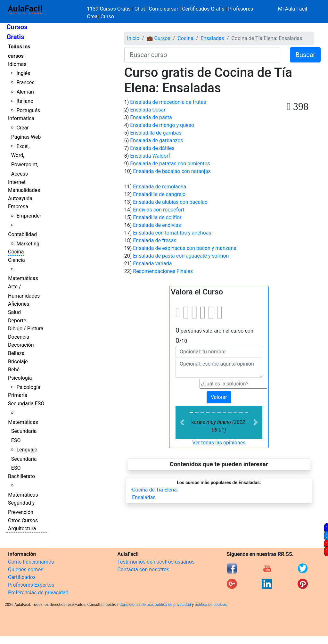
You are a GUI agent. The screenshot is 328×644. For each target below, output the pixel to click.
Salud (14, 312)
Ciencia (16, 260)
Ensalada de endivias (157, 225)
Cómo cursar (164, 9)
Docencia (19, 337)
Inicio (133, 38)
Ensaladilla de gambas (156, 133)
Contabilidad (22, 234)
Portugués (28, 110)
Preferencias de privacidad (38, 593)
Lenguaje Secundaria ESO (24, 459)
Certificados (22, 577)
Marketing (28, 244)
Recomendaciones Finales (163, 271)
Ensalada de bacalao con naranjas (172, 171)
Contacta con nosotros (143, 570)
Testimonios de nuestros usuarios (156, 562)
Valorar (219, 397)
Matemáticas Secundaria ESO (23, 431)
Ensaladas (212, 38)
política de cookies (211, 605)
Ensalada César (148, 110)
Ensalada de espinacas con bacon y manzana (185, 248)
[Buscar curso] (202, 55)
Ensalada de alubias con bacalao (170, 202)
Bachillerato (21, 476)
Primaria (18, 395)
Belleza (16, 353)
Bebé (14, 370)
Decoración (21, 345)
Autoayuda (20, 198)
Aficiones (19, 304)
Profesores (241, 9)
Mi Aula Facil (293, 9)
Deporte (17, 321)
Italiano (25, 101)
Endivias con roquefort (159, 210)
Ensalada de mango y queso (162, 125)
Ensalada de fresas (155, 240)
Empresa (18, 206)
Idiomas (17, 64)
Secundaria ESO (26, 404)
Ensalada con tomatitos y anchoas (172, 233)
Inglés (23, 73)
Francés (25, 83)
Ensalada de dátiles (152, 148)
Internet (17, 182)
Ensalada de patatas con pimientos (170, 164)
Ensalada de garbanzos (156, 140)
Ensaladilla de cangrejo (159, 194)
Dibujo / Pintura (26, 329)
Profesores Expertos (31, 585)
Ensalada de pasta (151, 117)
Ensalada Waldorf (150, 156)
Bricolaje (18, 362)
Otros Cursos (23, 520)
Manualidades (24, 190)
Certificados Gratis (203, 9)
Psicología (20, 378)
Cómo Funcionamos (31, 562)
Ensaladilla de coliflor (157, 217)
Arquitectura (22, 528)
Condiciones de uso (136, 605)
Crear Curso (101, 17)
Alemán (25, 92)
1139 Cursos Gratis (110, 9)
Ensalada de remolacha (160, 187)
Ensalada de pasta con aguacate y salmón (181, 256)
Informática (21, 118)
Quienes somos (26, 570)
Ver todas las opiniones (219, 443)
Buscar (305, 55)
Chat (140, 9)
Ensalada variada (152, 264)
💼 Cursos (159, 38)
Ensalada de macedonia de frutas (168, 102)
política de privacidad (173, 605)
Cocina (16, 252)
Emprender (29, 216)
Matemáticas (23, 278)
